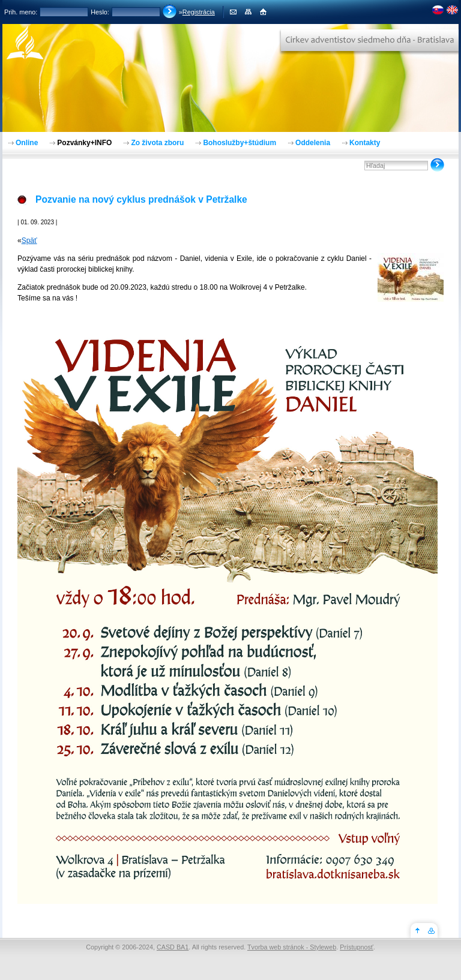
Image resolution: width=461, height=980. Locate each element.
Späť (29, 241)
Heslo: (100, 12)
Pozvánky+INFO (84, 143)
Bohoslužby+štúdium (240, 143)
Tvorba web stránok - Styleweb (292, 947)
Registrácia (199, 12)
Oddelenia (313, 143)
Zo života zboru (157, 143)
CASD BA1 (173, 947)
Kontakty (365, 143)
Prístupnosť (357, 947)
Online (27, 143)
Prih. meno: (21, 12)
